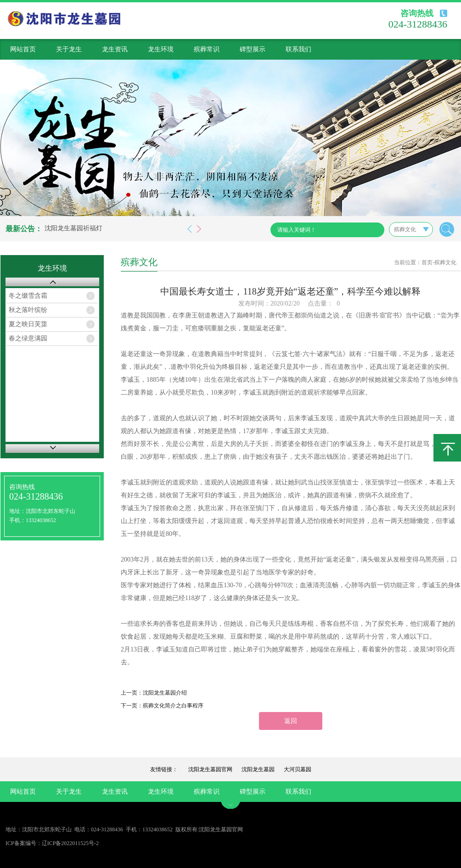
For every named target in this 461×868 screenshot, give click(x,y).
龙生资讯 (115, 49)
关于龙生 (69, 49)
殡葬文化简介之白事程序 (173, 706)
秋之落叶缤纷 (28, 310)
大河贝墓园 (298, 769)
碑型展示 (253, 49)
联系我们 (298, 49)
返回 (291, 721)
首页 (427, 262)
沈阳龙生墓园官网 (210, 769)
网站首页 (23, 49)
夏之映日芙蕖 (28, 324)
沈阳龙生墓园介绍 (165, 693)
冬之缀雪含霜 (28, 296)
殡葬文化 (445, 262)
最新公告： (24, 229)
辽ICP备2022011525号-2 (70, 843)
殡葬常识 (207, 49)
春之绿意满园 (28, 338)
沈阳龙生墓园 (258, 769)
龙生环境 (161, 49)
